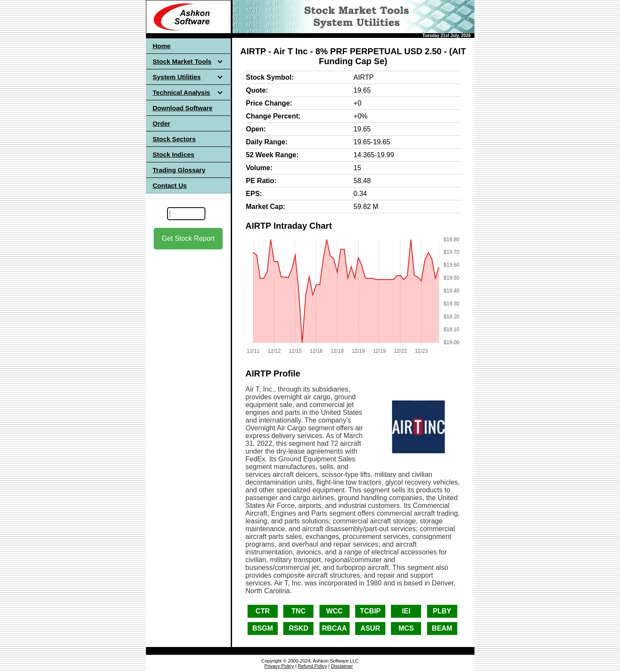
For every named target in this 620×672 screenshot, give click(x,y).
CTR (263, 611)
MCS (406, 628)
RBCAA (335, 628)
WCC (335, 611)
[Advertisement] (188, 327)
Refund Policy (313, 666)
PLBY (442, 611)
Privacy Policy (279, 666)
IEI (406, 611)
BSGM (263, 628)
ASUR (370, 628)
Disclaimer (342, 666)
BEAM (442, 628)
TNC (299, 611)
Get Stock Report (188, 238)
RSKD (299, 628)
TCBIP (370, 611)
